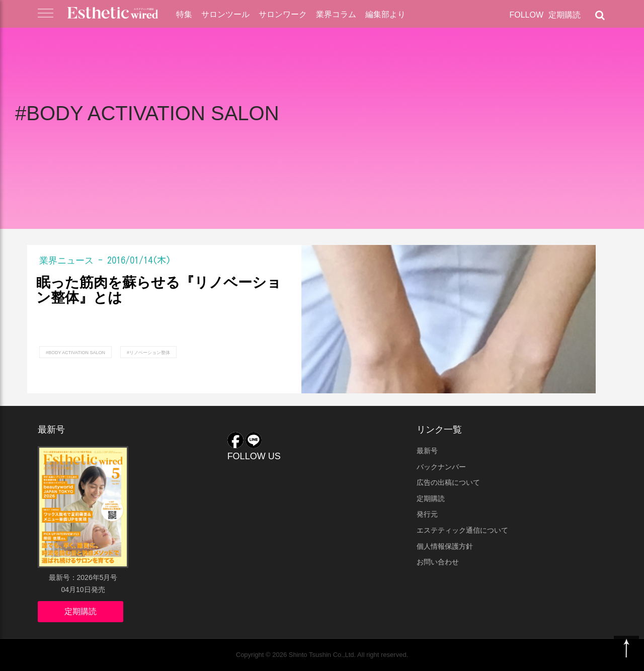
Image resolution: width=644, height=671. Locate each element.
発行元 (427, 514)
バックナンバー (441, 467)
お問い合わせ (438, 562)
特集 (184, 14)
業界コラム (336, 14)
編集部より (385, 14)
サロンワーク (283, 14)
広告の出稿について (448, 482)
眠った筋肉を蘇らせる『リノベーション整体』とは (159, 290)
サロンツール (225, 14)
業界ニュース (66, 260)
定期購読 (565, 15)
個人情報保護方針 (445, 546)
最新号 (427, 451)
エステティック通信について (462, 530)
